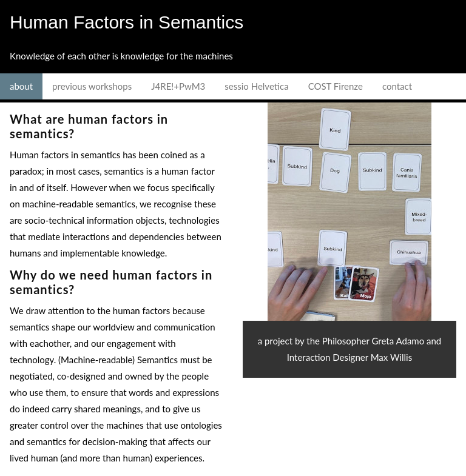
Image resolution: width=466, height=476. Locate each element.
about (21, 86)
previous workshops (92, 86)
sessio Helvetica (256, 86)
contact (397, 86)
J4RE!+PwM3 (178, 86)
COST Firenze (336, 86)
